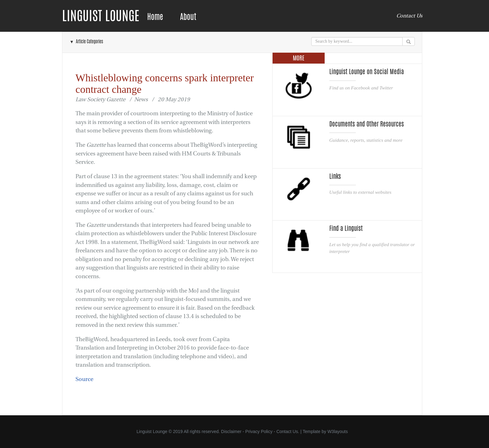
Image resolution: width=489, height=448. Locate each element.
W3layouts (338, 431)
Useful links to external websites (360, 192)
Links (335, 176)
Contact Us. (288, 431)
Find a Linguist (346, 228)
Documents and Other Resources (367, 124)
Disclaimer (231, 431)
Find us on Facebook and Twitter (361, 88)
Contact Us (409, 16)
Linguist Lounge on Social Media (367, 72)
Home (155, 17)
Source (84, 379)
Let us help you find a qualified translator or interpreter (372, 248)
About (188, 17)
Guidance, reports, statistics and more (366, 140)
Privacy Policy (259, 431)
